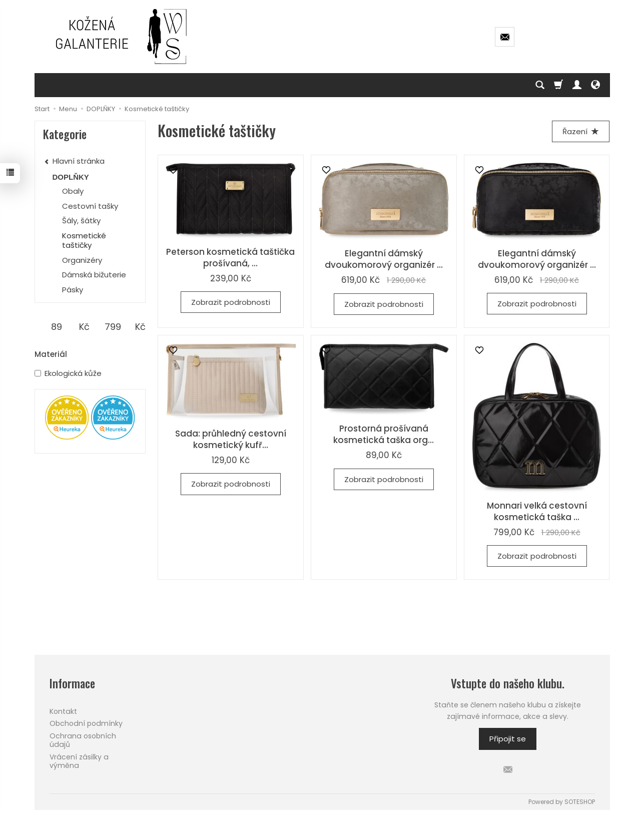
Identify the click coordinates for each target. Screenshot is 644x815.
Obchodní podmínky (86, 723)
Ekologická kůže (68, 373)
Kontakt (63, 711)
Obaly (73, 191)
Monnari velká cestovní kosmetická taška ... (537, 511)
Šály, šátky (81, 221)
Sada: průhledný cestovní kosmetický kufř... (231, 439)
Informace (72, 684)
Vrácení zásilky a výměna (79, 761)
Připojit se (508, 739)
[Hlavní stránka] (122, 37)
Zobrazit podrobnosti (231, 302)
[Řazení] (581, 131)
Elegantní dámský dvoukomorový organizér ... (384, 259)
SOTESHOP (580, 802)
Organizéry (82, 260)
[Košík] (558, 85)
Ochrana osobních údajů (83, 740)
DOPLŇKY (71, 177)
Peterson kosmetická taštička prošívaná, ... (230, 258)
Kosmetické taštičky (84, 241)
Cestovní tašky (90, 206)
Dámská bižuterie (94, 275)
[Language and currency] (595, 85)
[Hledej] (540, 85)
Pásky (73, 290)
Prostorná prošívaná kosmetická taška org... (384, 434)
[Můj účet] (577, 85)
